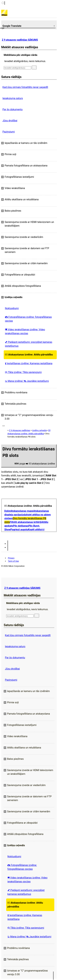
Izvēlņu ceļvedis (39, 430)
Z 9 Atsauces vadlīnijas (19, 430)
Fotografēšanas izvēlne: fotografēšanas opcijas (28, 319)
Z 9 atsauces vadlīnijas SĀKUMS (20, 40)
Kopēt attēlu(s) (36, 530)
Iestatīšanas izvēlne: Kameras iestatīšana (29, 363)
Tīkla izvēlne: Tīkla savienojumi (23, 372)
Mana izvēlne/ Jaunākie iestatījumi (27, 381)
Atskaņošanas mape (22, 511)
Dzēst (8, 511)
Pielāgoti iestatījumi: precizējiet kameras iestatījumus (29, 344)
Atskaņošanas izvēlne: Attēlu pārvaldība (29, 355)
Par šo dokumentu (13, 109)
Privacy (11, 558)
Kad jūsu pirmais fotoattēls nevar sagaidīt (25, 87)
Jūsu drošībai (10, 121)
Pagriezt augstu (19, 530)
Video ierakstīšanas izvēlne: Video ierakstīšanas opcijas (25, 331)
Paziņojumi (9, 132)
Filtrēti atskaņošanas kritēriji (26, 522)
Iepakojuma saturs (13, 98)
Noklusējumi (12, 308)
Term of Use (13, 561)
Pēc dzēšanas (21, 526)
